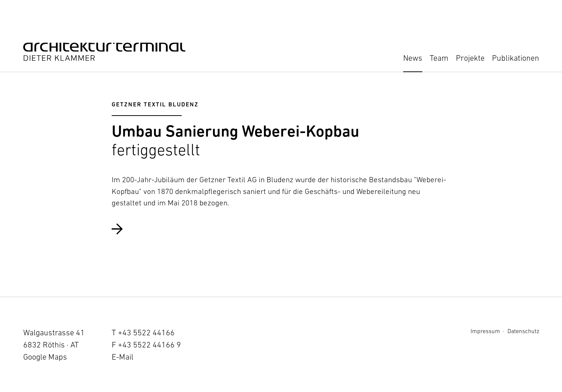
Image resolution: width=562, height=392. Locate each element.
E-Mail (123, 357)
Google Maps (45, 357)
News (413, 58)
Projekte (470, 58)
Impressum (485, 331)
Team (439, 58)
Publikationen (516, 58)
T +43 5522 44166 (143, 333)
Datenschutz (523, 331)
